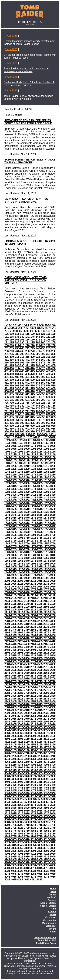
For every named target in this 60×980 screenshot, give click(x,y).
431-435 (9, 371)
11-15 (18, 325)
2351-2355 (37, 630)
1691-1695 (37, 535)
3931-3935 (37, 857)
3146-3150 (24, 745)
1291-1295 (37, 477)
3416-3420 (49, 782)
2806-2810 (24, 696)
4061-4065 (11, 877)
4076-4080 (49, 877)
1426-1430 (24, 498)
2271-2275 (37, 618)
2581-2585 (11, 664)
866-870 (30, 420)
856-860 (9, 420)
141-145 (30, 337)
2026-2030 (24, 584)
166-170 (30, 340)
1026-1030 (24, 440)
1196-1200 (49, 463)
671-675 (40, 397)
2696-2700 (49, 679)
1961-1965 (11, 575)
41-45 (11, 328)
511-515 (20, 380)
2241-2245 (11, 615)
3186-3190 (24, 750)
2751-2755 (37, 687)
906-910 (9, 426)
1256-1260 (49, 472)
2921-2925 (11, 713)
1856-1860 (49, 558)
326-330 (51, 357)
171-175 (40, 340)
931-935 (9, 429)
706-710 (9, 403)
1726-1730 (24, 541)
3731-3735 (37, 828)
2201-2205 (11, 610)
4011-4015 (37, 868)
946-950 (40, 429)
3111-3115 (37, 739)
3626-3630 (24, 814)
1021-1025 (11, 440)
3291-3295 (37, 765)
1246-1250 (24, 472)
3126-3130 (24, 742)
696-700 (40, 400)
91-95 (33, 331)
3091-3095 (37, 736)
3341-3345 (11, 773)
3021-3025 (11, 727)
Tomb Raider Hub (47, 940)
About (53, 932)
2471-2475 (37, 647)
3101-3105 (11, 739)
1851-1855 (37, 558)
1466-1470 (24, 503)
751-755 (51, 406)
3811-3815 (37, 839)
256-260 (9, 351)
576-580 (51, 386)
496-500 (40, 377)
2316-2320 (49, 624)
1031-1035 (37, 440)
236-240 (20, 348)
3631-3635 (37, 814)
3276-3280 (49, 762)
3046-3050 (24, 730)
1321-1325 (11, 483)
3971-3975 (37, 862)
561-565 (20, 386)
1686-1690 (24, 535)
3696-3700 (49, 822)
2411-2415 (37, 638)
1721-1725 (11, 541)
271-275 (40, 351)
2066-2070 (24, 589)
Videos (43, 906)
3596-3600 (49, 808)
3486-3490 (24, 793)
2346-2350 (24, 630)
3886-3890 (24, 851)
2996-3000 (49, 722)
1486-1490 (24, 506)
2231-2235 (37, 612)
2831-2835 (37, 699)
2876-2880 (49, 704)
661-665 (20, 397)
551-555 (51, 383)
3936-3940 (49, 857)
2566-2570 (24, 661)
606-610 (9, 391)
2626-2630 (24, 670)
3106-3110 (24, 739)
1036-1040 (49, 440)
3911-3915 (37, 854)
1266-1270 (24, 475)
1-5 (6, 325)
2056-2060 (49, 587)
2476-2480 (49, 647)
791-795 (30, 411)
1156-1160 (49, 457)
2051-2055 (37, 587)
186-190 (20, 342)
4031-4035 (37, 871)
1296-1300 (49, 477)
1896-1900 (49, 564)
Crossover (51, 917)
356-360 (9, 363)
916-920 (30, 426)
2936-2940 (49, 713)
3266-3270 (24, 762)
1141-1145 (11, 457)
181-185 (9, 342)
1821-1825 (11, 555)
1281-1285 (11, 477)
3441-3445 (11, 788)
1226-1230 (24, 469)
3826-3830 (24, 842)
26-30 (40, 325)
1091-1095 (37, 449)
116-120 (30, 334)
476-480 (51, 374)
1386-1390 (24, 492)
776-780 (51, 409)
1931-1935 (37, 569)
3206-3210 (24, 753)
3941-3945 (11, 859)
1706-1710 (24, 538)
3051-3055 (37, 730)
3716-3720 (49, 825)
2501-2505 (11, 653)
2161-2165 (11, 604)
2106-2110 (24, 595)
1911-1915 (37, 567)
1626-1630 (24, 526)
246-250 (40, 348)
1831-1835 (37, 555)
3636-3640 (49, 814)
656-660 (9, 397)
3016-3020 (49, 724)
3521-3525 (11, 799)
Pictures (52, 900)
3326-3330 (24, 770)
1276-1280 (49, 475)
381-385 (9, 365)
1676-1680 (49, 532)
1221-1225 (11, 469)
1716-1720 (49, 538)
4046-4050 (24, 874)
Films (53, 909)
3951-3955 (37, 859)
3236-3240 (49, 756)
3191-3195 (37, 750)
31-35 (48, 325)
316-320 (30, 357)
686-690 (20, 400)
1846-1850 (24, 558)
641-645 (30, 394)
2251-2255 (37, 615)
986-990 (20, 434)
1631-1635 (37, 526)
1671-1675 (37, 532)
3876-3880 (49, 848)
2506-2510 (24, 653)
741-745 (30, 406)
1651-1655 (37, 529)
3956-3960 (49, 859)
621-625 (40, 391)
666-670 (30, 397)
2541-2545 (11, 658)
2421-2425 (11, 641)
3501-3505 (11, 796)
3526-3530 (24, 799)
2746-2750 (24, 687)
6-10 (12, 325)
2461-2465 (11, 647)
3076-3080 (49, 733)
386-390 (20, 365)
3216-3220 (49, 753)
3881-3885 (11, 851)
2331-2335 (37, 627)
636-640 (20, 394)
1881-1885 (11, 564)
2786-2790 (24, 693)
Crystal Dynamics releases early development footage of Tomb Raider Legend (29, 43)
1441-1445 (11, 500)
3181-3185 (11, 750)
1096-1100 (49, 449)
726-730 (51, 403)
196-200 (40, 342)
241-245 (30, 348)
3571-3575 (37, 805)
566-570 (30, 386)
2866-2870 (24, 704)
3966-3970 (24, 862)
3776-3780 (49, 834)
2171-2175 (37, 604)
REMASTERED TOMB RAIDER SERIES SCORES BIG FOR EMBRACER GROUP (28, 122)
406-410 (9, 368)
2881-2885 (11, 707)
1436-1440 (49, 498)
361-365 (20, 363)
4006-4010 (24, 868)
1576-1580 (49, 518)
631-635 (9, 394)
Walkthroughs (49, 923)
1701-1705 (11, 538)
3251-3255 (37, 759)
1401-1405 (11, 495)
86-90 (26, 331)
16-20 (26, 325)
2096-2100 (49, 592)
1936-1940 (49, 569)
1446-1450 (24, 500)
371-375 (40, 363)
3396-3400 (49, 779)
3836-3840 (49, 842)
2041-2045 (11, 587)
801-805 (51, 411)
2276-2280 (49, 618)
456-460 (9, 374)
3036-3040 (49, 727)
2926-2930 (24, 713)
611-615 (20, 391)
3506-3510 (24, 796)
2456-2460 (49, 644)
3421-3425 (11, 785)
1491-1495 (37, 506)
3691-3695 (37, 822)
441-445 (30, 371)
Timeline (52, 929)
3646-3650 (24, 816)
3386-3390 (24, 779)
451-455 (51, 371)
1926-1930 (24, 569)
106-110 (9, 334)
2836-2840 (49, 699)
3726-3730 (24, 828)
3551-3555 (37, 802)
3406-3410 (24, 782)
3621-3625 (11, 814)
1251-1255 (37, 472)
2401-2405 (11, 638)
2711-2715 (37, 681)
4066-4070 (24, 877)
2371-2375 (37, 633)
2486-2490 (24, 650)
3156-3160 (49, 745)
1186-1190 (24, 463)
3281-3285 (11, 765)
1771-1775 (37, 546)
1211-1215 (37, 466)
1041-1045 (11, 443)
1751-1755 (37, 544)
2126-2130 (24, 598)
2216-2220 (49, 610)
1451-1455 (37, 500)
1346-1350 (24, 486)
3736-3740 (49, 828)
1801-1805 (11, 552)
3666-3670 (24, 819)
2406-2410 (24, 638)
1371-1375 (37, 489)
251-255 (51, 348)
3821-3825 (11, 842)
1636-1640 (49, 526)
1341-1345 (11, 486)
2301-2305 (11, 624)
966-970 (30, 432)
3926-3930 (24, 857)
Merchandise (50, 920)
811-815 (20, 414)
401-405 (51, 365)
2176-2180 (49, 604)
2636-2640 (49, 670)
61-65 (41, 328)
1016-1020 (49, 437)
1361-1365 (11, 489)
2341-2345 (11, 630)
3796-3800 (49, 836)
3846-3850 (24, 845)
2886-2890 (24, 707)
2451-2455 (37, 644)
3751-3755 (37, 831)
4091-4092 (36, 880)
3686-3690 (24, 822)
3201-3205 (11, 753)
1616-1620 (49, 523)
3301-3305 (11, 768)
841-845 (30, 417)
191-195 (30, 342)
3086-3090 (24, 736)
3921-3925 (11, 857)
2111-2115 (37, 595)
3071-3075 (37, 733)
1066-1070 (24, 446)
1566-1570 (24, 518)
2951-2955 (37, 716)
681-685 (9, 400)
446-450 (40, 371)
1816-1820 (49, 552)
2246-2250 (24, 615)
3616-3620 (49, 811)
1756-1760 (49, 544)
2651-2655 (37, 673)
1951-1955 (37, 572)
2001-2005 (11, 581)
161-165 (20, 340)
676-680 (51, 397)
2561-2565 (11, 661)
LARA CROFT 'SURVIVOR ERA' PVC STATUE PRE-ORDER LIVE (26, 200)
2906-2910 (24, 710)
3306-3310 (24, 768)
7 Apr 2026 (11, 36)
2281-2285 (11, 621)
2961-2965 (11, 719)
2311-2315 (37, 624)
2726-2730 (24, 684)
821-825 (40, 414)
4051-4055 (37, 874)
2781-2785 (11, 693)
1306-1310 (24, 480)
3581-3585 (11, 808)
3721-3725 (11, 828)
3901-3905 (11, 854)
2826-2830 (24, 699)
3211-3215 (37, 753)
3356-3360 (49, 773)
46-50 (19, 328)
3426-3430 (24, 785)
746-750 (40, 406)
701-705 (51, 400)
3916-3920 (49, 854)
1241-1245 (11, 472)
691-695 (30, 400)
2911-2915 (37, 710)
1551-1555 (37, 515)
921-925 (40, 426)
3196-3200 (49, 750)
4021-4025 (11, 871)
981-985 (9, 434)
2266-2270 (24, 618)
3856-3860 (49, 845)
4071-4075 (37, 877)
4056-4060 (49, 874)
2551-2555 (37, 658)
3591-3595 (37, 808)
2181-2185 (11, 607)
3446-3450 (24, 788)
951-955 (51, 429)
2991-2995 (37, 722)
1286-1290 (24, 477)
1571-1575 (37, 518)
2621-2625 (11, 670)
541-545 (30, 383)
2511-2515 (37, 653)
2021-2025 (11, 584)
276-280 (51, 351)
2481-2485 (11, 650)
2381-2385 (11, 635)
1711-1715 (37, 538)
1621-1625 (11, 526)
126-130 (51, 334)
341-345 (30, 360)
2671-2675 (37, 676)
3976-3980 (49, 862)
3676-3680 (49, 819)
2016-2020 (49, 581)
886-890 (20, 423)
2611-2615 (37, 667)
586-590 (20, 388)
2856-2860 (49, 701)
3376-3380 (49, 776)
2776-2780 (49, 690)
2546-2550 (24, 658)
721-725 (40, 403)
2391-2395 (37, 635)
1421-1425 (11, 498)
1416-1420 (49, 495)
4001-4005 (11, 868)
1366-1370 (24, 489)
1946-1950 (24, 572)
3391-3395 (37, 779)
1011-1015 (34, 437)
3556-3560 (49, 802)
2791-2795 (37, 693)
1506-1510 (24, 509)
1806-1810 (24, 552)
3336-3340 (49, 770)
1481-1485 (11, 506)
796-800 (40, 411)
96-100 (41, 331)
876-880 (51, 420)
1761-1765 (11, 546)
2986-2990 (24, 722)
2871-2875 (37, 704)
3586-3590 (24, 808)
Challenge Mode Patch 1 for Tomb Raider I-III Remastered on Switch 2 (29, 84)
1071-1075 (37, 446)
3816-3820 (49, 839)
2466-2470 (24, 647)
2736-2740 (49, 684)
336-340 (20, 360)
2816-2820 (49, 696)
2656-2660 (49, 673)
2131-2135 (37, 598)
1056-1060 (49, 443)
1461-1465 (11, 503)
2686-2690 (24, 679)
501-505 (51, 377)
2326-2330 (24, 627)
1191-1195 (37, 463)
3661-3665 (11, 819)
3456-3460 (49, 788)
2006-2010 (24, 581)
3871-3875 (37, 848)
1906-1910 (24, 567)
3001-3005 (11, 724)
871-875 (40, 420)
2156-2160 (49, 601)
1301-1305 (11, 480)
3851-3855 (37, 845)
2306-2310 (24, 624)
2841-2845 (11, 701)
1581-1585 (11, 521)
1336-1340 (49, 483)
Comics (52, 912)
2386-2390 (24, 635)
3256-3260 (49, 759)
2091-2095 (37, 592)
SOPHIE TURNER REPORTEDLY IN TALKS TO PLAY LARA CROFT (30, 161)
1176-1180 (49, 460)
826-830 (51, 414)
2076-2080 (49, 589)
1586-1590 (24, 521)
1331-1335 (37, 483)
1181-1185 (11, 463)
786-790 (20, 411)
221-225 (40, 345)
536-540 (20, 383)
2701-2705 (11, 681)
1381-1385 (11, 492)
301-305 (51, 354)
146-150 (40, 337)
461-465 (20, 374)
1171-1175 (37, 460)
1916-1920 (49, 567)
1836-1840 (49, 555)
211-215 (20, 345)
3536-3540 (49, 799)
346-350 (40, 360)
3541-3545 (11, 802)
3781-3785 (11, 836)
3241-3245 (11, 759)
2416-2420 (49, 638)
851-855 (51, 417)
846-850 (40, 417)
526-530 (51, 380)
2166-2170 (24, 604)
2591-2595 (37, 664)
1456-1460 (49, 500)
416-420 (30, 368)
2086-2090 (24, 592)
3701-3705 (11, 825)
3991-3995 (37, 865)
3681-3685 (11, 822)
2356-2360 (49, 630)
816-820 (30, 414)
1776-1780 (49, 546)
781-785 (9, 411)
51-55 (26, 328)
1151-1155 (37, 457)
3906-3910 (24, 854)
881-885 (9, 423)
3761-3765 (11, 834)
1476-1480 (49, 503)
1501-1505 (11, 509)
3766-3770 (24, 834)
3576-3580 (49, 805)
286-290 (20, 354)
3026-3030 (24, 727)
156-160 (9, 340)
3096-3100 (49, 736)
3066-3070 (24, 733)
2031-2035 (37, 584)
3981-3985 (11, 865)
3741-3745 (11, 831)
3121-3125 (11, 742)
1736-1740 (49, 541)
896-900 (40, 423)
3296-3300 (49, 765)
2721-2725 (11, 684)
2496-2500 (49, 650)
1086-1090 (24, 449)
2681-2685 (11, 679)
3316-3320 (49, 768)
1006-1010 (19, 437)
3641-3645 (11, 816)
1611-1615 (37, 523)
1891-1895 (37, 564)
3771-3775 (37, 834)
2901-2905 (11, 710)
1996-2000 (49, 578)
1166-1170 (24, 460)
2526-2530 (24, 656)
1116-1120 (49, 452)
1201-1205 (11, 466)
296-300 (40, 354)
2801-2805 (11, 696)
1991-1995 (37, 578)
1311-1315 (37, 480)
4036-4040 (49, 871)
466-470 (30, 374)
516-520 (30, 380)
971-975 (40, 432)
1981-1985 (11, 578)
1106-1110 (24, 452)
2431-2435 (37, 641)
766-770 (30, 409)
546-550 (40, 383)
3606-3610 (24, 811)
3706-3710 (24, 825)
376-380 (51, 363)
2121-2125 (11, 598)
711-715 (20, 403)
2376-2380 (49, 633)
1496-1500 (49, 506)
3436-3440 (49, 785)
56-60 (33, 328)
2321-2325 (11, 627)
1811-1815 (37, 552)
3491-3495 (37, 793)
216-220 (30, 345)
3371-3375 (37, 776)
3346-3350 (24, 773)
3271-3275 (37, 762)
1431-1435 (37, 498)
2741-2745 (11, 687)
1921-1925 (11, 569)
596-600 (40, 388)
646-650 (40, 394)
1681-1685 (11, 535)
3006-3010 (24, 724)
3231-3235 (37, 756)
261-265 (20, 351)
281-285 (9, 354)
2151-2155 (37, 601)
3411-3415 (37, 782)
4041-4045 (11, 874)
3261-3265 (11, 762)
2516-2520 (49, 653)
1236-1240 (49, 469)
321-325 (40, 357)
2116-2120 (49, 595)
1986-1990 (24, 578)
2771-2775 (37, 690)
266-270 (30, 351)
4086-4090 (23, 880)
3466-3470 (24, 791)
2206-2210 (24, 610)
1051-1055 (37, 443)
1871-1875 (37, 561)
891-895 (30, 423)
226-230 (51, 345)
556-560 (9, 386)
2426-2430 (24, 641)
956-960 (9, 432)
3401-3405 (11, 782)
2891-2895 (37, 707)
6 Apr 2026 (11, 77)
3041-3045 (11, 730)
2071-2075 (37, 589)
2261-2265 (11, 618)
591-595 (30, 388)
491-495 (30, 377)
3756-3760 (49, 831)
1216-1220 (49, 466)
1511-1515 (37, 509)
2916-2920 (49, 710)
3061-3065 (11, 733)
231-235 (9, 348)
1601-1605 (11, 523)
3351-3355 (37, 773)
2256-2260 (49, 615)
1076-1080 (49, 446)
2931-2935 (37, 713)
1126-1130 (24, 454)
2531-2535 (37, 656)
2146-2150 (24, 601)
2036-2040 (49, 584)
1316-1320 (49, 480)
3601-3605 (11, 811)
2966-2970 (24, 719)
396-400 (40, 365)
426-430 (51, 368)
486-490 (20, 377)
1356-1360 (49, 486)
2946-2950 (24, 716)
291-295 (30, 354)
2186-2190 (24, 607)
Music (44, 903)
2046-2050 (24, 587)
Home (53, 889)
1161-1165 (11, 460)
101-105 (51, 331)
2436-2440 (49, 641)
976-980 (51, 432)
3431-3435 (37, 785)
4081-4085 (11, 880)
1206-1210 (24, 466)
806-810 (9, 414)
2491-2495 (37, 650)
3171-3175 (37, 747)
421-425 (40, 368)
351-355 (51, 360)
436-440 (20, 371)
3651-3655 (37, 816)
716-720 (30, 403)
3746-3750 (24, 831)
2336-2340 (49, 627)
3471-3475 (37, 791)
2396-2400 (49, 635)
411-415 (20, 368)
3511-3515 (37, 796)
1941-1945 (11, 572)
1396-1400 (49, 492)
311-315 (20, 357)
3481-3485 (11, 793)
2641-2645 (11, 673)
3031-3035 (37, 727)
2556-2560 (49, 658)
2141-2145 (11, 601)
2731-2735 (37, 684)
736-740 (20, 406)
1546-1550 (24, 515)
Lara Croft (51, 897)
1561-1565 (11, 518)
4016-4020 (49, 868)
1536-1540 (49, 512)
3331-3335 (37, 770)
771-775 (40, 409)
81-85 (19, 331)
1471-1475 (37, 503)
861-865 (20, 420)
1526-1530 (24, 512)
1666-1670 (24, 532)
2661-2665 (11, 676)
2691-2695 (37, 679)
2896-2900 (49, 707)
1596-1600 (49, 521)
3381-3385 (11, 779)
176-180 (51, 340)
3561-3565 (11, 805)
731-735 (9, 406)
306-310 (9, 357)
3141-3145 (11, 745)
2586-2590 (24, 664)
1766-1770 (24, 546)
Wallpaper (51, 926)
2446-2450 (24, 644)
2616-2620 (49, 667)
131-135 (9, 337)
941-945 (30, 429)
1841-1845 (11, 558)
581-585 (9, 388)
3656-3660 (49, 816)
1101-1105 (11, 452)
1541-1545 (11, 515)
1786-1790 (24, 549)
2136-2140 (49, 598)
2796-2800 (49, 693)
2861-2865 (11, 704)
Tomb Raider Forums (45, 937)
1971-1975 (37, 575)
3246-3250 (24, 759)
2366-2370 (24, 633)
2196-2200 (49, 607)
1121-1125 (11, 454)
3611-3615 (37, 811)
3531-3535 (37, 799)
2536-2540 (49, 656)
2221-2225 (11, 612)
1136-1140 (49, 454)
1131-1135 (37, 454)
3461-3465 (11, 791)
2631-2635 (37, 670)
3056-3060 (49, 730)
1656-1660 (49, 529)
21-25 (33, 325)
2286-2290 (24, 621)
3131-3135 (37, 742)
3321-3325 (11, 770)
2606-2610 (24, 667)
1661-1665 (11, 532)
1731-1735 (37, 541)
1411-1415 (37, 495)
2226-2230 (24, 612)
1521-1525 (11, 512)
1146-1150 (24, 457)
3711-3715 (37, 825)
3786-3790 (24, 836)
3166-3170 (24, 747)
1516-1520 (49, 509)
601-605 (51, 388)
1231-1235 (37, 469)
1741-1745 (11, 544)
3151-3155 (37, 745)
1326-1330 (24, 483)
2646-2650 (24, 673)
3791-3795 (37, 836)
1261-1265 (11, 475)
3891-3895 (37, 851)
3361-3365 (11, 776)
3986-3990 (24, 865)
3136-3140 (49, 742)
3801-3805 (11, 839)
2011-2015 (37, 581)
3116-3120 (49, 739)
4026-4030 (24, 871)
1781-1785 (11, 549)
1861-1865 (11, 561)
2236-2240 (49, 612)
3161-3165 (11, 747)
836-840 (20, 417)
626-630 (51, 391)
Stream (53, 903)
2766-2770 (24, 690)
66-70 (48, 328)
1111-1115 (37, 452)
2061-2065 (11, 589)
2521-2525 (11, 656)
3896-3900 (49, 851)
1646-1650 (24, 529)
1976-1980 (49, 575)
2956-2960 (49, 716)
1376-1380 (49, 489)
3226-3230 (24, 756)
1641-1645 (11, 529)
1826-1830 (24, 555)
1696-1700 (49, 535)
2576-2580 (49, 661)
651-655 (51, 394)
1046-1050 (24, 443)
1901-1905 (11, 567)
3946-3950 (24, 859)
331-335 (9, 360)
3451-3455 (37, 788)
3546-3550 (24, 802)
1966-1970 (24, 575)
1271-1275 (37, 475)
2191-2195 (37, 607)
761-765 (20, 409)
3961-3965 (11, 862)
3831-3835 (37, 842)
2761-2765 (11, 690)
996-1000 (42, 434)
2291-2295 (37, 621)
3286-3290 (24, 765)
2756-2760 (49, 687)
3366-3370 (24, 776)
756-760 (9, 409)
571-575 (40, 386)
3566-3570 (24, 805)
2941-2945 (11, 716)
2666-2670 (24, 676)
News (53, 891)
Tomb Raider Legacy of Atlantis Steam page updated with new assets (28, 97)
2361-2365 (11, 633)
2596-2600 (49, 664)
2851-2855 (37, 701)
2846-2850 (24, 701)
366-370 (30, 363)
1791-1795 (37, 549)
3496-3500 (49, 793)
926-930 (51, 426)
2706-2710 (24, 681)
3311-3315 (37, 768)
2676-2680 (49, 676)
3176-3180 (49, 747)
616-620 (30, 391)
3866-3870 (24, 848)
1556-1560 (49, 515)
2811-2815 (37, 696)
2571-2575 (37, 661)
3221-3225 (11, 756)
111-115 (20, 334)
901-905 (51, 423)
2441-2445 (11, 644)
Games (53, 894)
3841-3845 (11, 845)
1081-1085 (11, 449)
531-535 (9, 383)
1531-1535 (37, 512)
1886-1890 (24, 564)
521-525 (40, 380)
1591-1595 (37, 521)
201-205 (51, 342)
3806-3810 (24, 839)
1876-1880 (49, 561)
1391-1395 (37, 492)
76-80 (11, 331)
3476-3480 (49, 791)
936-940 (20, 429)
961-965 (20, 432)
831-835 (9, 417)
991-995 (31, 434)
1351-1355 (37, 486)
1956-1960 (49, 572)
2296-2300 (49, 621)
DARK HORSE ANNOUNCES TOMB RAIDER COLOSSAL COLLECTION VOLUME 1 (26, 280)
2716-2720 (49, 681)
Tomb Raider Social (46, 943)
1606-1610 (24, 523)
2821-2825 (11, 699)
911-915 (20, 426)
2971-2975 (37, 719)
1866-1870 (24, 561)
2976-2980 (49, 719)
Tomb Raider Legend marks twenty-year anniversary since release (26, 70)
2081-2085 (11, 592)
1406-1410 (24, 495)
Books (53, 914)
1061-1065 (11, 446)
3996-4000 (49, 865)
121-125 (40, 334)
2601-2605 (11, 667)
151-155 (51, 337)
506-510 (9, 380)
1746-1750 (24, 544)
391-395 (30, 365)
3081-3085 (11, 736)
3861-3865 (11, 848)
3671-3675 (37, 819)
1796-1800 (49, 549)
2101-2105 (11, 595)
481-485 (9, 377)
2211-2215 (37, 610)
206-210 (9, 345)
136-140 (20, 337)
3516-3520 (49, 796)
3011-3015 (37, 724)
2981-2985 (11, 722)
